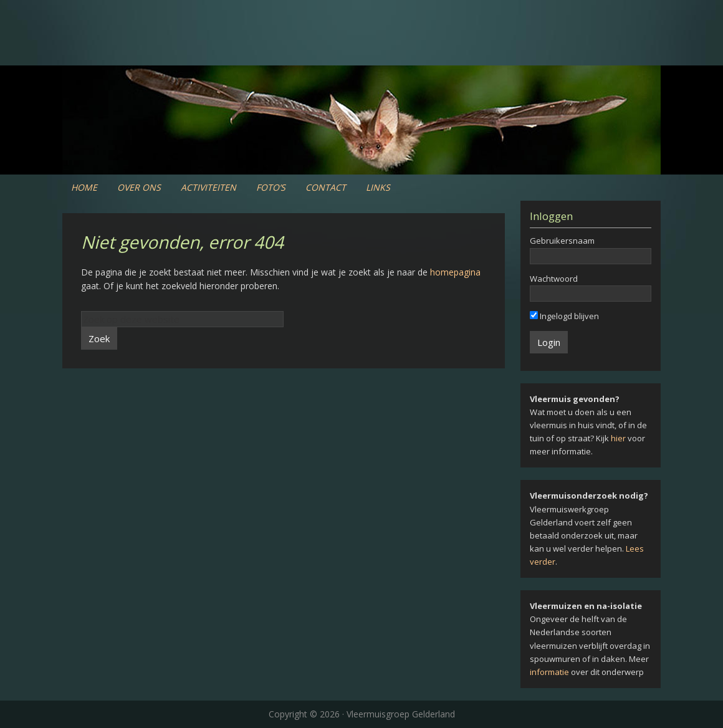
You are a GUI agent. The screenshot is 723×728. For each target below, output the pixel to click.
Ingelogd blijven (564, 316)
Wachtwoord (554, 279)
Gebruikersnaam (562, 241)
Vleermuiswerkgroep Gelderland (362, 50)
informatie (549, 672)
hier (618, 438)
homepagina (455, 272)
